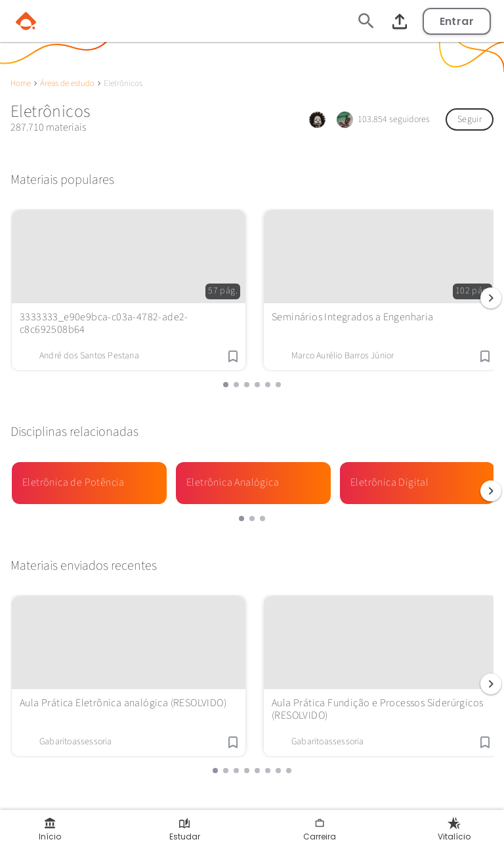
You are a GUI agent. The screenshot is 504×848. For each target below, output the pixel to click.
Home (21, 83)
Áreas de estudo (67, 83)
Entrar (457, 21)
